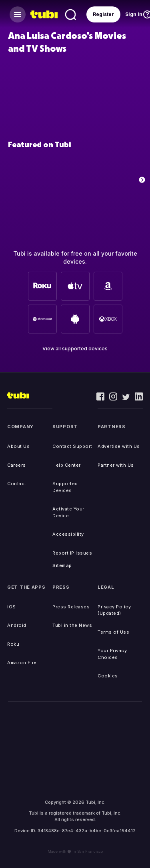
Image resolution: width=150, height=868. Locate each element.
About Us (18, 446)
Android (17, 625)
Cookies (108, 676)
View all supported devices (75, 349)
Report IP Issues (72, 553)
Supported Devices (65, 487)
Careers (17, 465)
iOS (12, 607)
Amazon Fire (22, 663)
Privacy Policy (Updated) (114, 610)
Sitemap (62, 565)
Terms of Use (113, 632)
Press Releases (71, 607)
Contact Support (72, 446)
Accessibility (68, 534)
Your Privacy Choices (112, 654)
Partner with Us (116, 465)
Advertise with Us (119, 446)
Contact (17, 484)
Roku (13, 644)
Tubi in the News (72, 625)
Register (103, 14)
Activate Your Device (68, 512)
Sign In (134, 14)
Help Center (67, 465)
